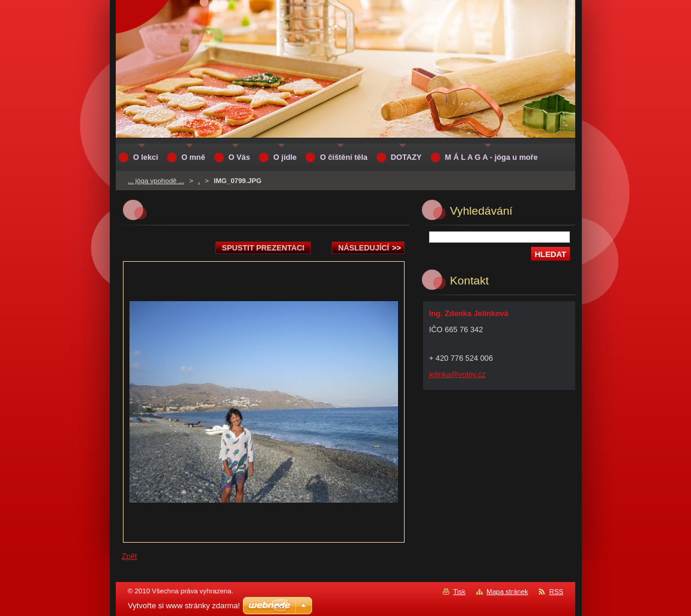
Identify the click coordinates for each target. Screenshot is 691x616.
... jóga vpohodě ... (156, 181)
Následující (370, 248)
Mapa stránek (507, 592)
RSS (556, 592)
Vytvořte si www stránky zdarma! (184, 606)
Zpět (129, 556)
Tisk (459, 592)
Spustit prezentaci (263, 248)
